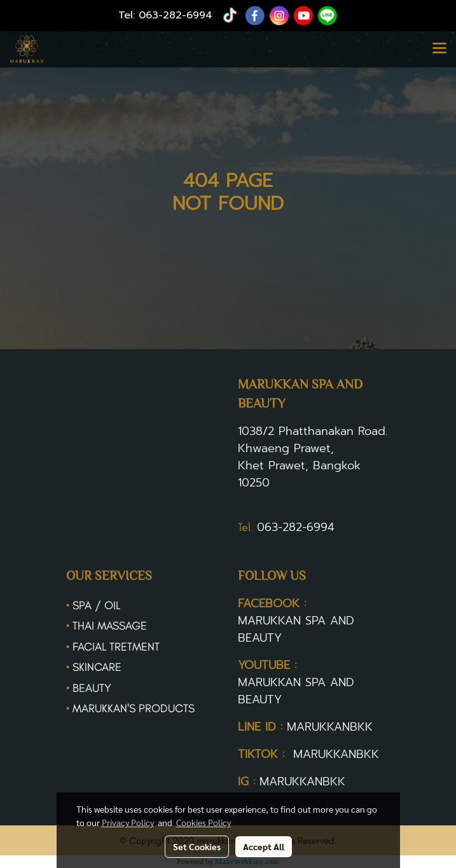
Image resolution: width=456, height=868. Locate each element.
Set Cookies (197, 846)
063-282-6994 (176, 15)
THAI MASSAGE (110, 626)
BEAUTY (92, 688)
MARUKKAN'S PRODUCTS (134, 708)
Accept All (264, 846)
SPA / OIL (96, 605)
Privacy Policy (128, 822)
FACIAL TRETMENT (116, 647)
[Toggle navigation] (439, 49)
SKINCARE (97, 667)
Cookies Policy (204, 822)
